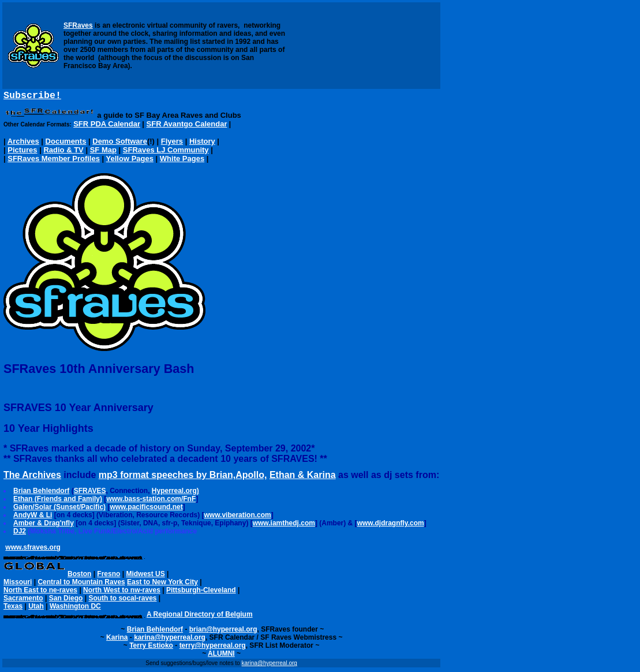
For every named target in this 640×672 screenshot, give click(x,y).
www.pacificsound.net (146, 509)
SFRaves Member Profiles (54, 161)
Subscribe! (32, 97)
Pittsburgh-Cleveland (201, 592)
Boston (79, 576)
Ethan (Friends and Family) (58, 501)
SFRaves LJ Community (166, 152)
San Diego (66, 600)
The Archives (32, 477)
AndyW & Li (33, 517)
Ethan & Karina (303, 477)
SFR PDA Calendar (107, 126)
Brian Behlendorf (41, 493)
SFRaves (78, 25)
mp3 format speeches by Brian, (167, 477)
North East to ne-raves (40, 592)
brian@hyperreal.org (223, 632)
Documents (66, 143)
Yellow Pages (130, 161)
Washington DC (75, 608)
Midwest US (145, 576)
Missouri (18, 584)
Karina (117, 640)
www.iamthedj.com (284, 525)
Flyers (172, 143)
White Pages (182, 161)
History (202, 143)
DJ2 (20, 533)
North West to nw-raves (122, 592)
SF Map (103, 152)
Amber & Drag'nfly (44, 525)
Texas (13, 608)
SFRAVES (90, 493)
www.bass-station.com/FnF (151, 501)
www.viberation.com (238, 517)
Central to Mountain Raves (81, 584)
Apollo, (251, 477)
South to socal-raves (122, 600)
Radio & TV (63, 152)
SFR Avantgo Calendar (187, 126)
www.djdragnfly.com (391, 525)
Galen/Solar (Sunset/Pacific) (59, 509)
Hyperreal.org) (175, 493)
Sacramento (23, 600)
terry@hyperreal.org (213, 648)
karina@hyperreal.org (170, 640)
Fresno (108, 576)
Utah (36, 608)
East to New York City (162, 584)
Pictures (22, 152)
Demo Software (120, 143)
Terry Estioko (151, 648)
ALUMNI (221, 656)
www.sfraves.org (33, 550)
